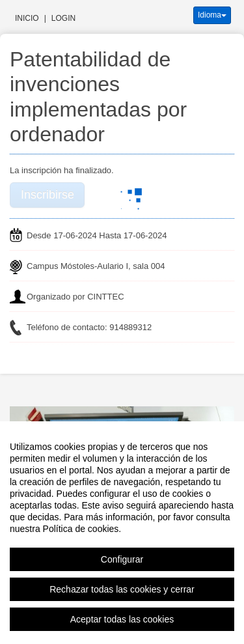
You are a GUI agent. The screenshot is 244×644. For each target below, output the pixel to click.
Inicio (27, 18)
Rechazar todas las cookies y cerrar (122, 589)
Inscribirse (47, 195)
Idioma (212, 15)
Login (63, 18)
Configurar (122, 559)
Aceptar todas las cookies (122, 619)
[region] (122, 533)
